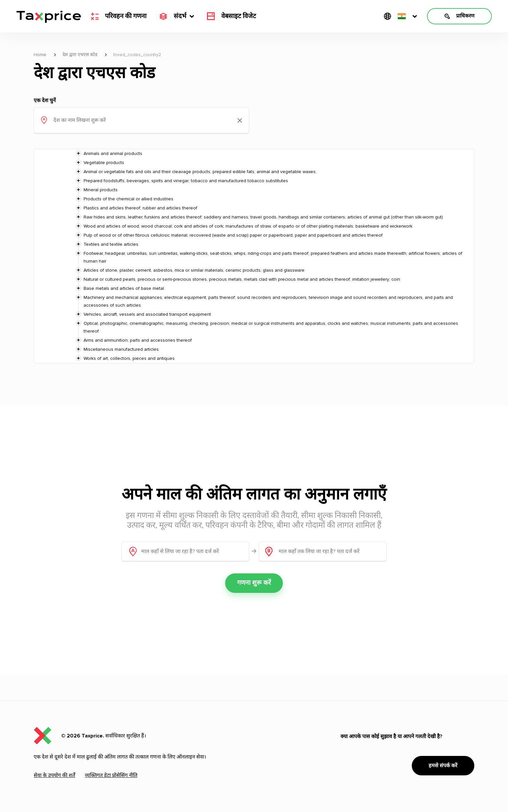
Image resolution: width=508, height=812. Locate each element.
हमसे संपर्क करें (443, 766)
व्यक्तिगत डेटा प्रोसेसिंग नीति (111, 775)
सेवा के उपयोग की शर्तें (54, 775)
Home (40, 55)
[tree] (254, 256)
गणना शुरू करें (254, 583)
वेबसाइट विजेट (231, 16)
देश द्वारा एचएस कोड (80, 55)
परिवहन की (119, 16)
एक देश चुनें (45, 100)
